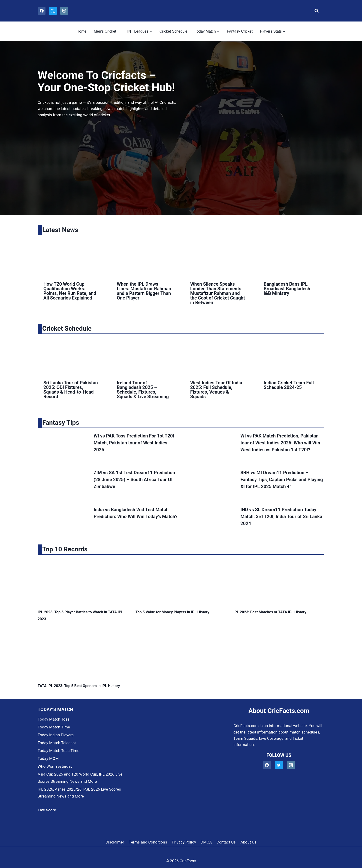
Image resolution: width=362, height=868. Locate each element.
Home (82, 31)
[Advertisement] (108, 158)
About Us (248, 842)
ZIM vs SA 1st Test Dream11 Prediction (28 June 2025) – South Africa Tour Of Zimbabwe (134, 480)
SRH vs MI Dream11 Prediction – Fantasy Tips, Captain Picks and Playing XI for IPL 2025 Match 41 (282, 480)
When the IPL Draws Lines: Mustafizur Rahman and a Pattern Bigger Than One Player (144, 291)
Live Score (47, 810)
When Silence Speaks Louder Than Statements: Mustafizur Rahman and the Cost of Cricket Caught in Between (218, 293)
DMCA (206, 842)
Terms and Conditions (148, 842)
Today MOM (48, 758)
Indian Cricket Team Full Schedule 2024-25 (289, 385)
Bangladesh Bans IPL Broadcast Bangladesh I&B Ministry (287, 289)
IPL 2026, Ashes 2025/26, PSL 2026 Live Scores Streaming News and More (79, 793)
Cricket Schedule (173, 31)
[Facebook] (42, 11)
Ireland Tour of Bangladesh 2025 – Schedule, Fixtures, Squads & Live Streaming (143, 390)
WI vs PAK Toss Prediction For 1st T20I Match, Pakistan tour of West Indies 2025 (134, 443)
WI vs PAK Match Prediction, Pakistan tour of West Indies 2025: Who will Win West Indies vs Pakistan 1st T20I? (280, 443)
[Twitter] (279, 765)
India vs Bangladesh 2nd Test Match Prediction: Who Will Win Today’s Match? (135, 513)
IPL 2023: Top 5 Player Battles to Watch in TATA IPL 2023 (80, 616)
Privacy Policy (184, 842)
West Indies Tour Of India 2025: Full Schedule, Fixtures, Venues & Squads (216, 390)
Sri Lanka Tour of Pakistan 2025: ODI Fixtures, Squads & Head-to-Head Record (71, 390)
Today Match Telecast (57, 743)
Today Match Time (54, 727)
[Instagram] (64, 11)
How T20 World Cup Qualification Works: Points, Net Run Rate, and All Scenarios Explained (70, 291)
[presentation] (71, 257)
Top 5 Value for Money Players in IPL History (172, 612)
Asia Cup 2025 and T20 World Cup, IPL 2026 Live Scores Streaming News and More (80, 778)
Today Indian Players (56, 735)
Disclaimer (115, 842)
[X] (53, 11)
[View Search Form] (315, 11)
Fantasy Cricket (240, 31)
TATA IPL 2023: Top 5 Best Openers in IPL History (79, 686)
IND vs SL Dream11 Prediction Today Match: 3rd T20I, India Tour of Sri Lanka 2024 (281, 517)
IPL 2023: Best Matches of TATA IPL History (270, 612)
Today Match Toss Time (58, 751)
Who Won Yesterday (55, 766)
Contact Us (226, 842)
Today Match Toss (54, 719)
